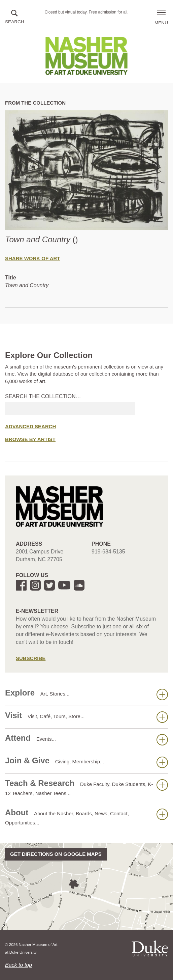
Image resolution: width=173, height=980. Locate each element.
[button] (15, 17)
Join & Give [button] (86, 762)
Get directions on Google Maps (56, 854)
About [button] (86, 817)
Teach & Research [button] (86, 787)
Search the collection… (43, 396)
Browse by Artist (30, 439)
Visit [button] (86, 717)
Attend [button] (86, 739)
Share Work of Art (33, 258)
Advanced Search (30, 426)
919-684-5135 (108, 552)
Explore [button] (86, 694)
